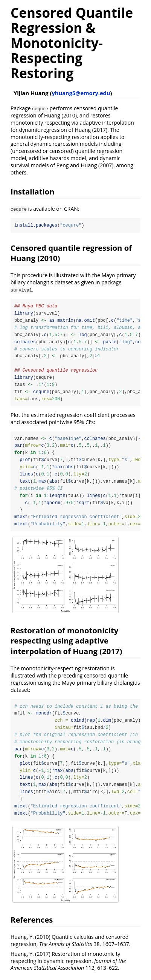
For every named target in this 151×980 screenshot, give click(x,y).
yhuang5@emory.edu (81, 93)
